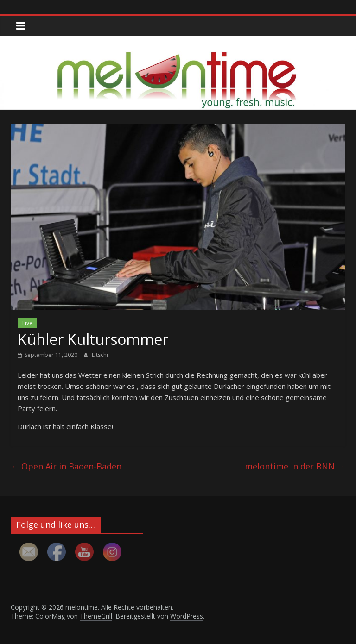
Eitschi (100, 355)
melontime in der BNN (295, 466)
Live (27, 323)
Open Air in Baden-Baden (66, 466)
